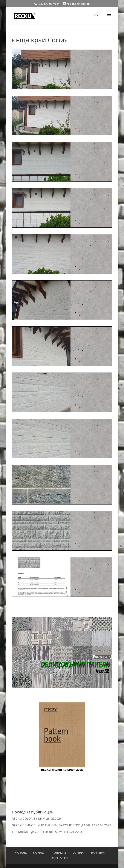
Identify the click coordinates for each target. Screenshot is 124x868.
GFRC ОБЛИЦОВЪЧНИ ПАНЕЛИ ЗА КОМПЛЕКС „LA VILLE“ (53, 825)
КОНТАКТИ (60, 858)
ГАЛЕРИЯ (78, 853)
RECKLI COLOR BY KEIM (29, 819)
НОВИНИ (98, 853)
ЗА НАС (38, 853)
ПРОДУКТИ (58, 853)
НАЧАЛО (21, 853)
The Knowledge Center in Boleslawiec (39, 832)
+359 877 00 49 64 (49, 4)
